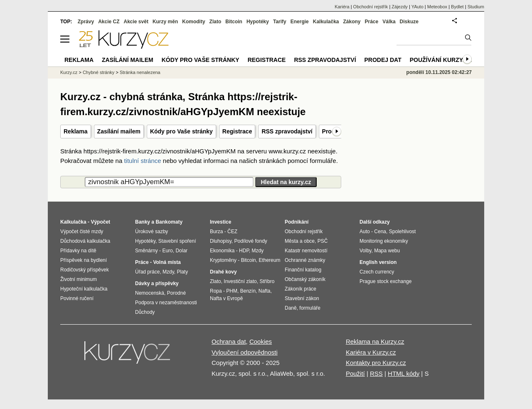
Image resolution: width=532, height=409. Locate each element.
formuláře (310, 308)
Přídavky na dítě (78, 251)
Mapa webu (387, 251)
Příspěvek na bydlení (84, 260)
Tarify (280, 22)
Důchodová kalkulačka (85, 241)
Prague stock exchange (385, 281)
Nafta (265, 291)
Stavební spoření (177, 241)
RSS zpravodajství (287, 131)
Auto (365, 232)
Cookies (261, 341)
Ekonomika (222, 251)
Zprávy (86, 22)
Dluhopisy (221, 241)
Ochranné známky (305, 260)
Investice (220, 222)
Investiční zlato (240, 281)
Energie (300, 22)
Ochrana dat (229, 341)
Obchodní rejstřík (371, 7)
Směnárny (147, 251)
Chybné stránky (99, 72)
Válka (389, 22)
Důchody (145, 312)
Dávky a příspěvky (157, 283)
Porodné (176, 293)
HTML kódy (404, 373)
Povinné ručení (77, 298)
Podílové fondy (250, 241)
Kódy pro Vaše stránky (181, 131)
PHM (232, 291)
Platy (183, 272)
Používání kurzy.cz (441, 60)
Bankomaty (169, 222)
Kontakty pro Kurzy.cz (376, 363)
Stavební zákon (302, 298)
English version (378, 262)
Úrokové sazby (151, 232)
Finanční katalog (303, 270)
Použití (355, 373)
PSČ (323, 241)
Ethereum (269, 260)
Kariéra (342, 7)
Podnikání (297, 222)
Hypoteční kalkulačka (84, 289)
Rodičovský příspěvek (85, 270)
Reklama (76, 131)
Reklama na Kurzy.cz (375, 341)
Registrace (237, 131)
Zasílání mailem (119, 131)
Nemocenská (150, 293)
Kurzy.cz (69, 72)
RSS (376, 373)
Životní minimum (79, 279)
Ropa (216, 291)
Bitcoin (234, 22)
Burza (216, 232)
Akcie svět (136, 22)
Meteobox (437, 7)
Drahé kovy (223, 272)
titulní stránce (142, 161)
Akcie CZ (109, 22)
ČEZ (232, 232)
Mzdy (168, 272)
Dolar (181, 251)
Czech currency (377, 272)
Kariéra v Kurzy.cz (371, 352)
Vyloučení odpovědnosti (245, 352)
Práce (372, 22)
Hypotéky (258, 22)
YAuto (417, 7)
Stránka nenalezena (140, 72)
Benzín (248, 291)
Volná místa (167, 262)
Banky (143, 222)
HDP (244, 251)
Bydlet (457, 7)
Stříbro (267, 281)
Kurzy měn (165, 22)
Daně (291, 308)
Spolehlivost (403, 232)
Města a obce (300, 241)
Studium (476, 7)
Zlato (216, 22)
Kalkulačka (326, 22)
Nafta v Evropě (226, 298)
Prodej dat (383, 60)
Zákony (352, 22)
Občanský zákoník (305, 279)
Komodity (193, 22)
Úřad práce (147, 272)
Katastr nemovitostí (306, 251)
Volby (365, 251)
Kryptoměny (223, 260)
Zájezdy (400, 7)
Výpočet (100, 222)
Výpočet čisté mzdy (82, 232)
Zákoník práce (300, 289)
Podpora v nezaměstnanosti (166, 303)
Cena (380, 232)
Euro (167, 251)
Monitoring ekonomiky (384, 241)
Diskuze (409, 22)
